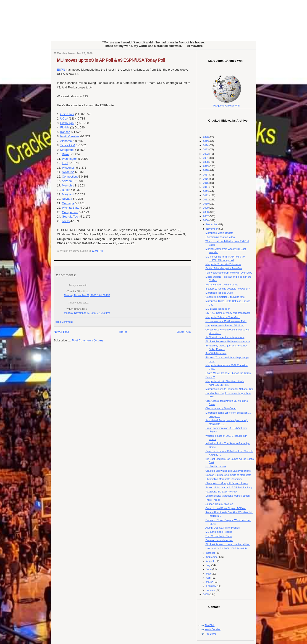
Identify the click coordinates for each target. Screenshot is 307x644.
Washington (70, 159)
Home (123, 332)
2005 (206, 594)
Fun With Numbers (216, 353)
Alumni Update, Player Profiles (223, 528)
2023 (206, 149)
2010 (206, 204)
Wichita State (71, 208)
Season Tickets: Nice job (219, 504)
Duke (65, 154)
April (209, 578)
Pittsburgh (67, 123)
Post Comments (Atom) (87, 340)
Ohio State (67, 114)
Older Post (184, 332)
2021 (206, 158)
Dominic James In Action (219, 540)
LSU (65, 163)
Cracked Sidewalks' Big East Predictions (228, 471)
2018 (206, 170)
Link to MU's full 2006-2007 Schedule (226, 548)
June (209, 569)
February (211, 586)
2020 (206, 162)
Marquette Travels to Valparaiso (223, 264)
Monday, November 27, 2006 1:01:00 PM (87, 295)
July (209, 565)
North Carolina (70, 136)
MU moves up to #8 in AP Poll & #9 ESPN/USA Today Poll (111, 60)
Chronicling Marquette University (224, 479)
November (212, 229)
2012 (206, 195)
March (210, 582)
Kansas (65, 132)
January (211, 590)
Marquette (67, 150)
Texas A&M (68, 145)
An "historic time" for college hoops (225, 337)
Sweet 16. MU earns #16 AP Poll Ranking (229, 487)
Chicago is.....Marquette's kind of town (227, 483)
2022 (206, 154)
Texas (66, 221)
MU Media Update (216, 466)
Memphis (68, 185)
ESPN (62, 70)
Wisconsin (69, 168)
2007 (206, 216)
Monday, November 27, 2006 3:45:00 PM (87, 313)
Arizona (67, 181)
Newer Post (62, 332)
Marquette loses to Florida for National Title (230, 389)
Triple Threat (213, 500)
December (212, 224)
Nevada (67, 199)
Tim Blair (210, 625)
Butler (66, 190)
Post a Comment (63, 322)
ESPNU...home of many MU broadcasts (228, 313)
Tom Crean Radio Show (219, 536)
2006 (206, 220)
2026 (206, 137)
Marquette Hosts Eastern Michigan (225, 325)
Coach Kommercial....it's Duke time (225, 297)
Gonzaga (68, 203)
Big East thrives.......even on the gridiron (228, 544)
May (209, 574)
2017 (206, 175)
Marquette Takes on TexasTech (223, 317)
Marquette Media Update (219, 233)
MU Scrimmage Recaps (219, 532)
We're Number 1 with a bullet (222, 285)
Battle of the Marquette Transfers (224, 268)
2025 (206, 141)
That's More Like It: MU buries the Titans (228, 373)
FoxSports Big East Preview (221, 492)
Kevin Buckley (213, 629)
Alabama (66, 141)
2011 (206, 200)
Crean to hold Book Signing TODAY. (226, 508)
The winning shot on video (220, 237)
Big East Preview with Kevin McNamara (228, 341)
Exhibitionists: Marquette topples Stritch (227, 496)
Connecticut (70, 177)
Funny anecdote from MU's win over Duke (229, 273)
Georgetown (70, 212)
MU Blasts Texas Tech (218, 309)
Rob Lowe (210, 634)
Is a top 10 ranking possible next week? (227, 289)
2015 (206, 183)
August (210, 561)
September (213, 557)
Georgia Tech (71, 217)
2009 (206, 208)
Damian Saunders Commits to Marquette (228, 475)
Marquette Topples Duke (219, 293)
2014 (206, 187)
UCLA (64, 118)
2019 (206, 166)
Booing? (210, 377)
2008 (206, 212)
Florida (65, 127)
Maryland (68, 194)
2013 (206, 191)
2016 (206, 179)
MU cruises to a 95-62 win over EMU (226, 321)
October (211, 553)
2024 (206, 145)
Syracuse (68, 172)
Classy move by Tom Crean (221, 408)
